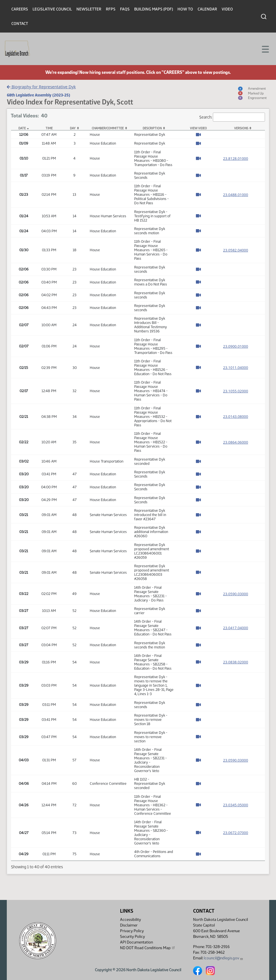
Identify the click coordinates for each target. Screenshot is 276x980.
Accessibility (130, 920)
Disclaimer (129, 925)
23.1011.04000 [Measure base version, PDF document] (236, 367)
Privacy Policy (132, 931)
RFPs (111, 9)
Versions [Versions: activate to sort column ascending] (241, 128)
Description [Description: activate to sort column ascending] (152, 128)
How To (185, 9)
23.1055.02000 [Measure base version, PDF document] (236, 391)
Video (227, 9)
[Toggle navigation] (265, 49)
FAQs (125, 9)
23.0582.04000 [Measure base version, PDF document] (236, 250)
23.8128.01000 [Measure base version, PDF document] (236, 158)
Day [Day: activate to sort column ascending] (73, 128)
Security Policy (132, 937)
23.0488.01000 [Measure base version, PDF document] (236, 195)
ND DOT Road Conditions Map (148, 948)
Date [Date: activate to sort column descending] (22, 128)
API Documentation (136, 942)
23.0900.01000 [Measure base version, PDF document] (236, 346)
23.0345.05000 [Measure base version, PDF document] (236, 805)
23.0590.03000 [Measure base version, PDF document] (236, 594)
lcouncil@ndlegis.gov (223, 958)
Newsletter (89, 9)
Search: (232, 117)
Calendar (207, 9)
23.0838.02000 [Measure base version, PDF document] (236, 662)
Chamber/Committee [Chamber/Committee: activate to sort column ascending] (108, 128)
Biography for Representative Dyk (41, 87)
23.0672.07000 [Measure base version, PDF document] (236, 833)
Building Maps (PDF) (154, 9)
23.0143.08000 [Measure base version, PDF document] (236, 416)
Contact (20, 24)
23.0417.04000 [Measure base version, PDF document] (236, 628)
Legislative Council (52, 9)
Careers (20, 9)
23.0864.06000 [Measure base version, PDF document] (236, 442)
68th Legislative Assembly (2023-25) (38, 95)
